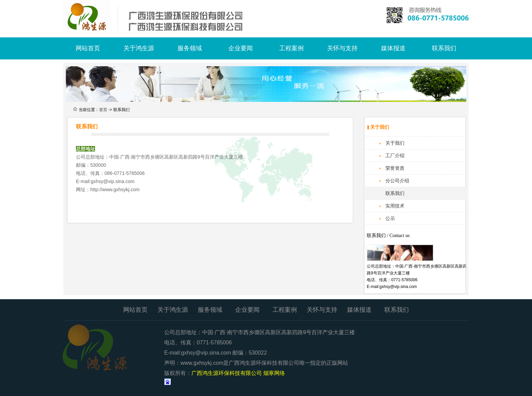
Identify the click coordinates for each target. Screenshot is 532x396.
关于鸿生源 (139, 48)
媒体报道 (393, 48)
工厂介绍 (395, 156)
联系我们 (444, 48)
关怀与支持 (342, 48)
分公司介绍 (397, 181)
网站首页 (88, 48)
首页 (103, 110)
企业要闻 (241, 48)
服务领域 (190, 48)
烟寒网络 (274, 373)
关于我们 (395, 143)
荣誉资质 (395, 168)
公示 (390, 218)
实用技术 (395, 206)
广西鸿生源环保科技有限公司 (164, 15)
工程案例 (291, 48)
